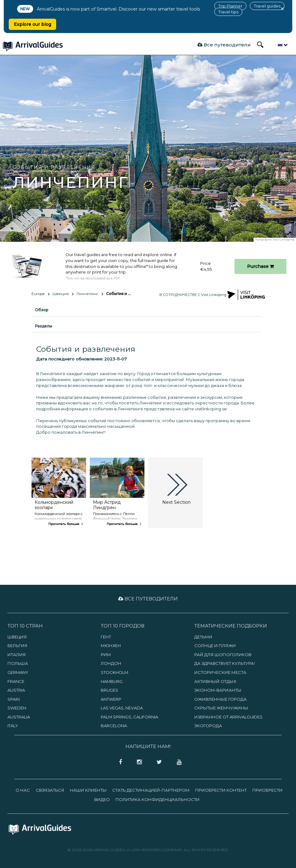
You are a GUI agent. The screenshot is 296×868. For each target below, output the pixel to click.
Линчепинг (87, 294)
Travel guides (267, 6)
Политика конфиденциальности (158, 799)
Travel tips (228, 12)
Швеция (61, 294)
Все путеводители (224, 45)
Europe (38, 294)
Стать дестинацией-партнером (151, 790)
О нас (23, 790)
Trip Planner (230, 6)
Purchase (260, 266)
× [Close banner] (282, 9)
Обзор (42, 310)
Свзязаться (50, 790)
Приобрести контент (221, 790)
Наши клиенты (88, 790)
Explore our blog (32, 24)
